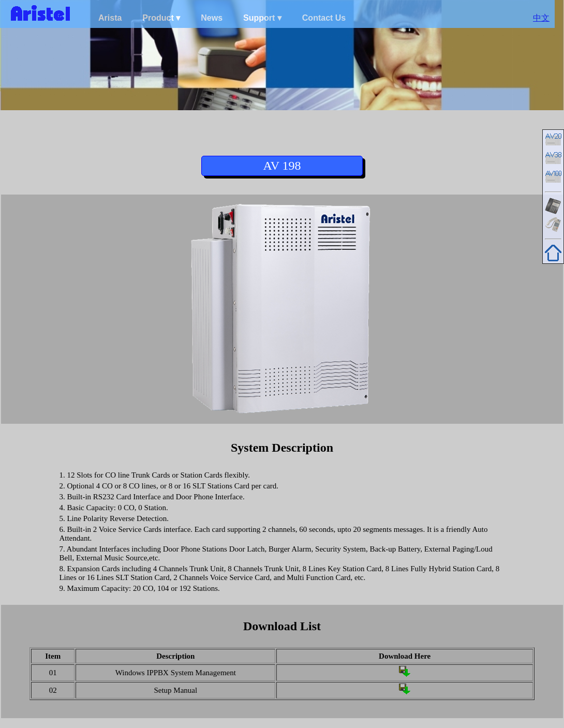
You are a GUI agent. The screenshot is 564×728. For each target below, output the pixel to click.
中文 (541, 18)
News (212, 18)
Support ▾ (262, 18)
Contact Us (324, 18)
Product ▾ (161, 18)
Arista (110, 18)
